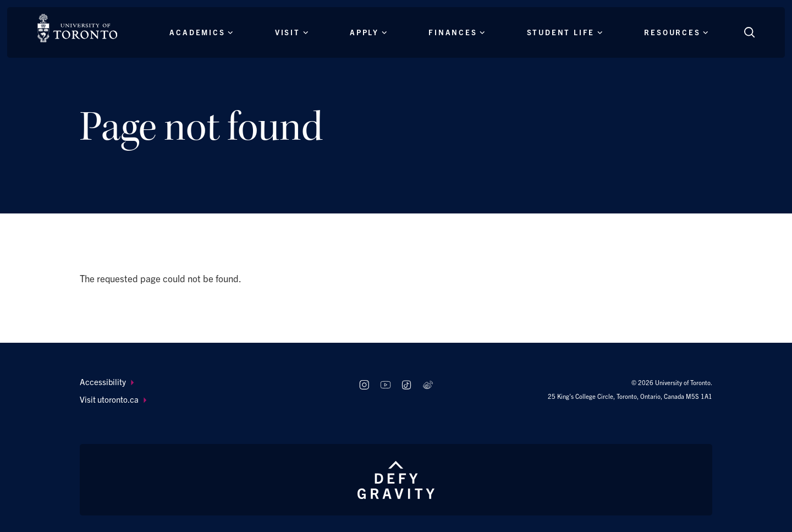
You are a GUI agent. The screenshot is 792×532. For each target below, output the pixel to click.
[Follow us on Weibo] (428, 385)
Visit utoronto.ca (113, 399)
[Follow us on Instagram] (364, 385)
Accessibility (107, 382)
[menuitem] (209, 382)
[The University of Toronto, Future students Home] (77, 28)
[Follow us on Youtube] (385, 385)
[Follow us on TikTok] (407, 385)
